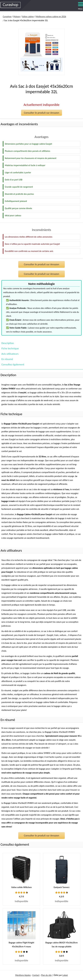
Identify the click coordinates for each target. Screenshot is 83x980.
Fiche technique (10, 348)
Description (8, 343)
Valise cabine (28, 16)
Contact (36, 975)
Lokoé (65, 975)
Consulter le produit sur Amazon (41, 113)
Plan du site (46, 975)
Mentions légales (23, 975)
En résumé (7, 359)
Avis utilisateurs (10, 354)
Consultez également (13, 364)
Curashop (7, 16)
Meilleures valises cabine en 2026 (51, 16)
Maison (17, 16)
